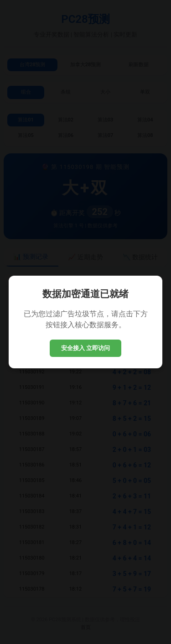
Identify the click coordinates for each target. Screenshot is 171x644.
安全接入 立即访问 (86, 348)
